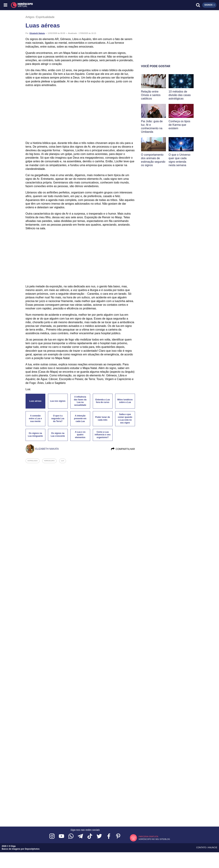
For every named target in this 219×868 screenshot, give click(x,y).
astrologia (33, 461)
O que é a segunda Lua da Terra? (58, 419)
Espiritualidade (45, 17)
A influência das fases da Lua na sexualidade (80, 401)
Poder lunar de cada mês (103, 419)
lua (63, 461)
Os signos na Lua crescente (58, 435)
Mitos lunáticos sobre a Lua (125, 401)
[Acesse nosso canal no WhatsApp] (71, 836)
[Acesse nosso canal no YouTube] (61, 836)
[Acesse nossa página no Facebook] (109, 836)
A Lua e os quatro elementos (80, 435)
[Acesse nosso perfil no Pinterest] (118, 836)
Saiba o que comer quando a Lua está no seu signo (125, 419)
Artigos (30, 17)
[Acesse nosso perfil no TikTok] (90, 836)
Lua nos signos (58, 401)
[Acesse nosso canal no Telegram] (80, 836)
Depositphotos (32, 849)
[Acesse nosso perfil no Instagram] (52, 836)
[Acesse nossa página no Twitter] (99, 836)
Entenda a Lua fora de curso (103, 401)
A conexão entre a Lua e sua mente (35, 419)
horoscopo (49, 461)
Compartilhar (123, 449)
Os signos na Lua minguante (35, 435)
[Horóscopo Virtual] (58, 5)
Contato (201, 848)
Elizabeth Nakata (37, 33)
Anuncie (213, 848)
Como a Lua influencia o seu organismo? (103, 435)
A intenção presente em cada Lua (80, 419)
